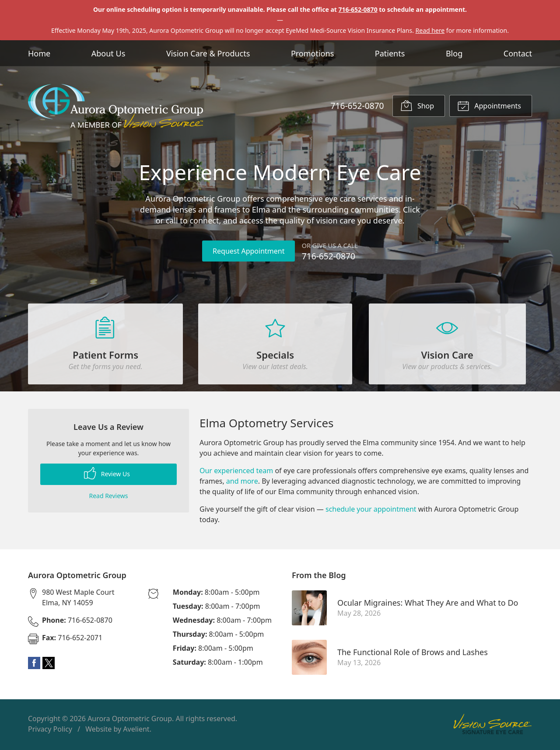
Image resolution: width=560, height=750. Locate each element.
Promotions (312, 53)
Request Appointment (248, 251)
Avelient (136, 731)
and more (242, 483)
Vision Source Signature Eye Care (493, 726)
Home (39, 53)
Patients (390, 53)
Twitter (49, 665)
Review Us (107, 475)
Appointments (489, 105)
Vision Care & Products (208, 53)
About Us (108, 53)
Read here (430, 30)
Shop (417, 105)
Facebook (34, 665)
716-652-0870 (358, 9)
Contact (518, 53)
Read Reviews (108, 497)
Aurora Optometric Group (130, 720)
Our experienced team (236, 472)
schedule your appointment (371, 511)
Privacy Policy (50, 731)
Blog (454, 53)
